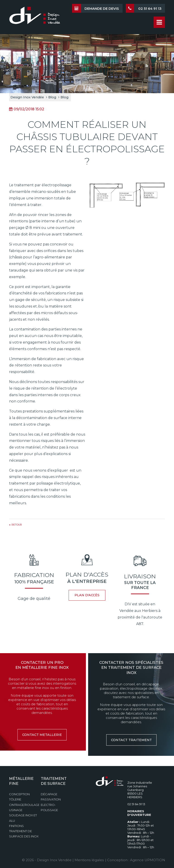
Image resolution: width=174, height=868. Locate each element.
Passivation (51, 799)
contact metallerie (42, 735)
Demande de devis (95, 8)
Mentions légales (89, 860)
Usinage (16, 810)
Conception (19, 794)
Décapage (49, 794)
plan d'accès (87, 595)
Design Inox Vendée (27, 97)
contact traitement (131, 740)
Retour (17, 525)
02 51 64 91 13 (144, 8)
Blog (52, 97)
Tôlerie (15, 799)
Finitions (16, 826)
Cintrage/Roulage (24, 805)
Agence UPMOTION (147, 860)
